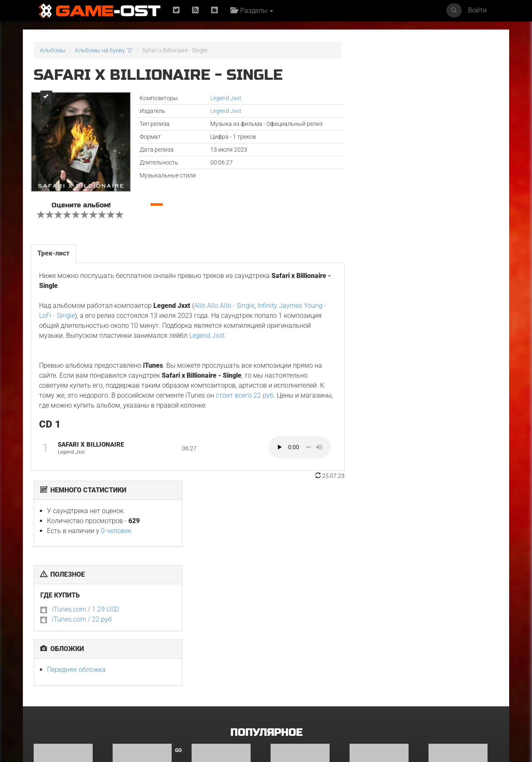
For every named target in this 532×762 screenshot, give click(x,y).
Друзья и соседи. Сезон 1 (226, 595)
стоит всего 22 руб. (245, 395)
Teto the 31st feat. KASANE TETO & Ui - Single (383, 598)
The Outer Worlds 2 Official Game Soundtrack (376, 689)
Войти (477, 10)
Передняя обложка (392, 231)
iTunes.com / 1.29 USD (401, 171)
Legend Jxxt (225, 98)
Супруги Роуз (52, 683)
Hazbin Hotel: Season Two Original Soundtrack (68, 598)
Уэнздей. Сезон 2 (452, 595)
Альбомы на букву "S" (104, 50)
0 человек (432, 92)
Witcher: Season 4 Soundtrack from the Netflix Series (458, 689)
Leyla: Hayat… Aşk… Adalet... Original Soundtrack (217, 689)
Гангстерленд (289, 595)
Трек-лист (53, 253)
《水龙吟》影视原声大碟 (298, 683)
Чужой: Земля (132, 683)
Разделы (252, 11)
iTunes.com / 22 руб (398, 181)
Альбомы (53, 50)
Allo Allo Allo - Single (224, 305)
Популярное (266, 519)
